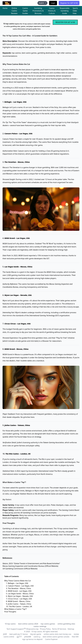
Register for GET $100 (69, 3)
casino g (37, 637)
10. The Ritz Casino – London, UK (19, 606)
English (43, 3)
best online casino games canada (56, 637)
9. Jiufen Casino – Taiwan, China (19, 604)
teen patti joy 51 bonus (19, 634)
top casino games (48, 624)
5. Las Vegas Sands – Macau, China (20, 594)
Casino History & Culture (52, 11)
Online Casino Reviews (14, 11)
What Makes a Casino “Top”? (15, 609)
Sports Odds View (75, 11)
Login (53, 3)
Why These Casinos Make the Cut (18, 581)
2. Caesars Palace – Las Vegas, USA (20, 586)
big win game (36, 634)
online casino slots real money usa (57, 634)
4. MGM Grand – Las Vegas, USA (19, 591)
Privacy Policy (45, 629)
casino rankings (40, 626)
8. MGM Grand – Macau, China (18, 601)
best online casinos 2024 (28, 624)
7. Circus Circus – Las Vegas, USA (19, 599)
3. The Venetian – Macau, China (18, 588)
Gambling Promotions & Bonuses (38, 11)
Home (5, 8)
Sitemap (71, 629)
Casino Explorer (51, 639)
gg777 (19, 637)
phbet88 (28, 637)
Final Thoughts (10, 612)
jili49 (5, 634)
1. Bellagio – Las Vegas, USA (17, 583)
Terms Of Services (59, 629)
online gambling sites (66, 624)
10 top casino (10, 624)
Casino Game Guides (25, 11)
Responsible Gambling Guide (65, 11)
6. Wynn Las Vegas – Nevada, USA (19, 596)
